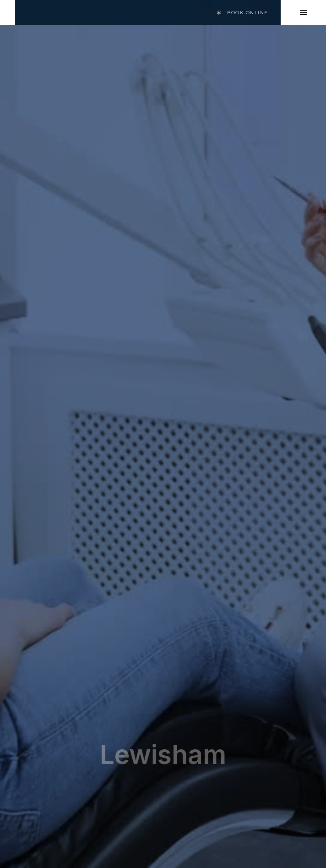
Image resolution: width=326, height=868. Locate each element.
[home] (8, 13)
